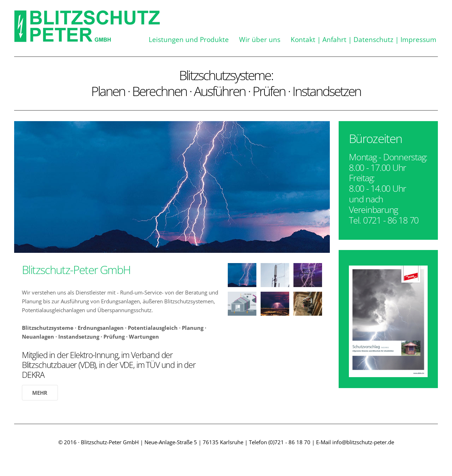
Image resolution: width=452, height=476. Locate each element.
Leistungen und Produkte (189, 40)
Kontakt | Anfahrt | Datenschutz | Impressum (364, 40)
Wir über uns (260, 40)
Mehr (40, 393)
